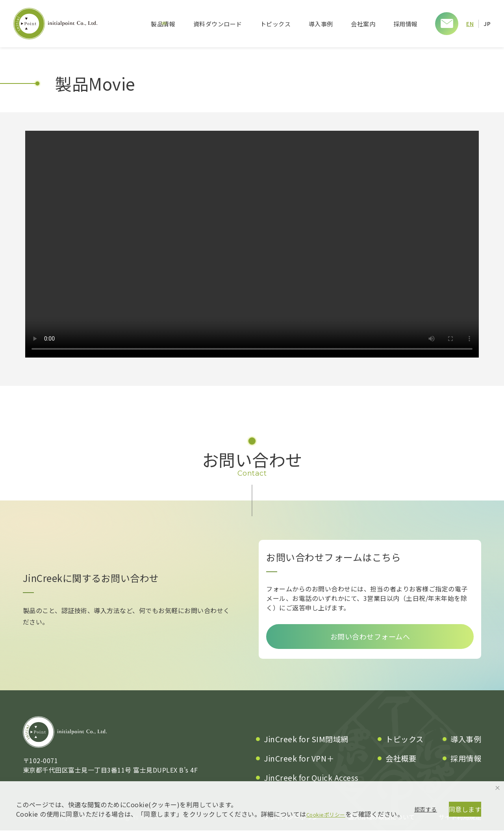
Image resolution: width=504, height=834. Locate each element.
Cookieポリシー (330, 784)
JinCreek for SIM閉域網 (306, 743)
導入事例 (321, 24)
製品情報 (163, 24)
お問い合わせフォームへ (370, 638)
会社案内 (363, 24)
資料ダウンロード (217, 24)
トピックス (275, 24)
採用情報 (405, 24)
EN (470, 23)
